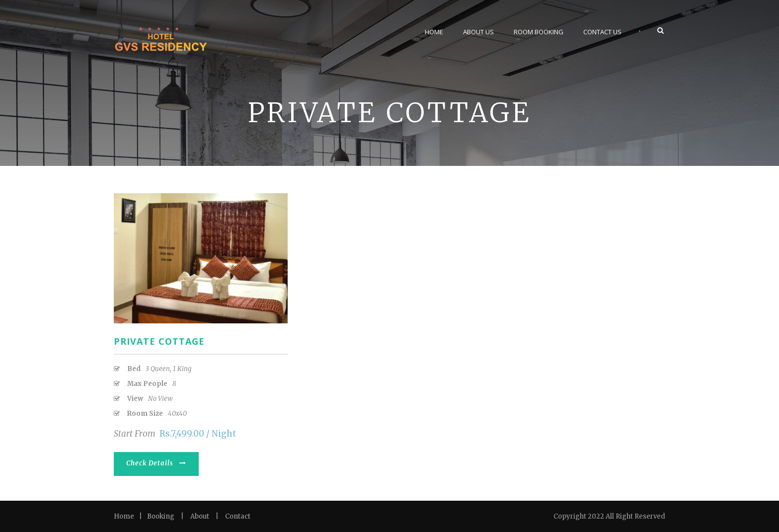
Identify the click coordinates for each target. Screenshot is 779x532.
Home (434, 32)
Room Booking (539, 32)
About (200, 516)
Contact (238, 516)
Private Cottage (159, 341)
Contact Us (602, 32)
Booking (161, 516)
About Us (478, 32)
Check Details (156, 463)
